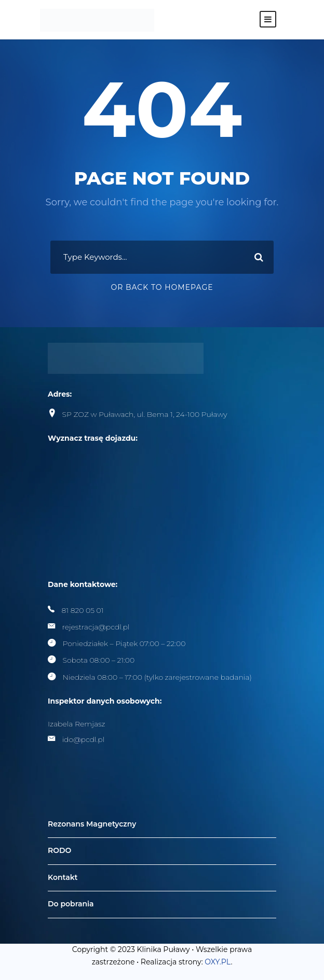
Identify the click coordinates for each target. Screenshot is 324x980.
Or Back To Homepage (162, 287)
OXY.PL (218, 962)
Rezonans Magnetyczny (92, 824)
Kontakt (63, 877)
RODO (59, 850)
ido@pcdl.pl (84, 739)
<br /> (126, 494)
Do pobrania (71, 904)
